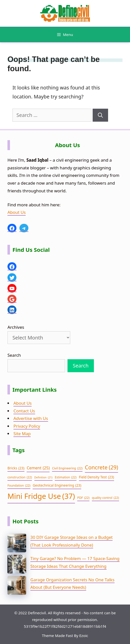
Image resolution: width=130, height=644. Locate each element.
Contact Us (24, 411)
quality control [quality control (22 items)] (105, 498)
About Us (17, 212)
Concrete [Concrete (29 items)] (101, 468)
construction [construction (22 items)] (20, 477)
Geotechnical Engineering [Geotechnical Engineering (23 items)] (57, 485)
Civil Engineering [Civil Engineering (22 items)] (67, 468)
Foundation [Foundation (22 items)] (19, 486)
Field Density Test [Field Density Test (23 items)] (97, 477)
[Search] (100, 115)
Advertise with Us (31, 418)
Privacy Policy (27, 426)
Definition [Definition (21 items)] (43, 478)
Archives (16, 327)
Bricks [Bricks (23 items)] (16, 468)
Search (14, 355)
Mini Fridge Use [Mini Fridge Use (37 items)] (41, 496)
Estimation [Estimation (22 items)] (66, 477)
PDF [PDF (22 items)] (83, 498)
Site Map (22, 434)
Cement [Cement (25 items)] (38, 468)
